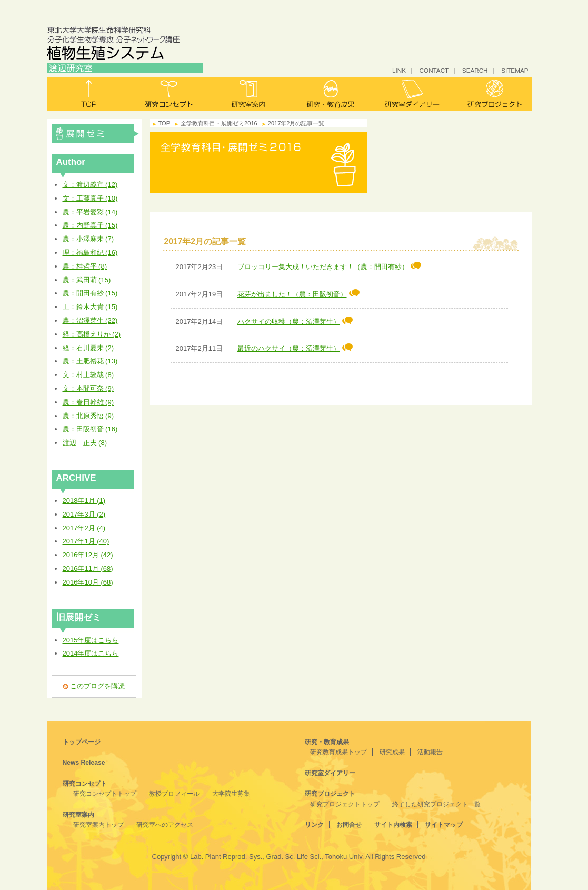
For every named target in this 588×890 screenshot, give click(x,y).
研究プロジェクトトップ (345, 804)
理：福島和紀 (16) (90, 253)
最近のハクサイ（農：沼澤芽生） (295, 348)
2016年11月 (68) (88, 568)
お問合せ (349, 825)
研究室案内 (249, 94)
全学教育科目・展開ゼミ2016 (96, 134)
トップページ (82, 742)
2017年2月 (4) (84, 528)
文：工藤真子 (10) (90, 198)
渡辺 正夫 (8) (85, 443)
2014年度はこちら (91, 653)
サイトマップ (444, 825)
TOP (165, 123)
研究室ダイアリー (410, 94)
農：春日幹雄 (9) (88, 402)
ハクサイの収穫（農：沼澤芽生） (295, 322)
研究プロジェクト (491, 94)
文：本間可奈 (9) (88, 388)
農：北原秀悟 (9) (88, 416)
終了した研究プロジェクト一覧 (436, 804)
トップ (88, 94)
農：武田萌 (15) (87, 280)
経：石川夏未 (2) (88, 348)
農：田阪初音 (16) (90, 429)
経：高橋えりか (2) (92, 334)
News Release (84, 763)
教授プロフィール (174, 794)
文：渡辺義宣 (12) (90, 185)
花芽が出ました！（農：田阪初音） (298, 294)
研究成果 (392, 752)
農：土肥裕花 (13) (90, 361)
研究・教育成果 (330, 94)
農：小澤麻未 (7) (88, 239)
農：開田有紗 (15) (90, 293)
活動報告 (430, 752)
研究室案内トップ (98, 825)
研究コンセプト (169, 94)
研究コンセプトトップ (105, 794)
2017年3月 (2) (84, 514)
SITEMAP (515, 70)
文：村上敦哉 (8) (88, 375)
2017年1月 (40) (86, 541)
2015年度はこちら (91, 640)
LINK (399, 70)
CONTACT (434, 70)
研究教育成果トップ (338, 752)
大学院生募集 (231, 794)
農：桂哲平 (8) (85, 266)
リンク (314, 825)
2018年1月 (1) (84, 501)
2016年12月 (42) (88, 555)
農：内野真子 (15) (90, 225)
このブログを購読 (97, 686)
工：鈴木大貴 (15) (90, 307)
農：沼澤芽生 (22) (90, 320)
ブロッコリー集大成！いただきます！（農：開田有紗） (329, 267)
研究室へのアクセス (165, 825)
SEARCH (475, 70)
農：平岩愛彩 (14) (90, 212)
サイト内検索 (393, 825)
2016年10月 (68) (88, 582)
